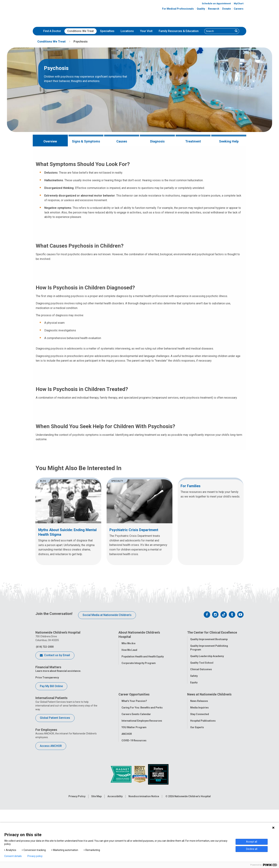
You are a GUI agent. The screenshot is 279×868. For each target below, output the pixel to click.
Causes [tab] (122, 141)
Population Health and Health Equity (143, 732)
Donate (227, 9)
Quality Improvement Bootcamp (209, 714)
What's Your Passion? (134, 777)
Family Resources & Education (179, 31)
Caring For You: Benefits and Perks (142, 783)
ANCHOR (127, 810)
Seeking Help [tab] (229, 141)
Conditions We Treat (81, 31)
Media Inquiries (199, 783)
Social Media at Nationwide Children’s (107, 690)
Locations (127, 31)
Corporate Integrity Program (139, 738)
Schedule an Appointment (216, 3)
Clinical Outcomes (201, 744)
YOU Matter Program (134, 803)
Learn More (208, 201)
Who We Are (128, 718)
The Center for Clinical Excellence (212, 707)
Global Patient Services (55, 793)
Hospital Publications (203, 796)
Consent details (13, 856)
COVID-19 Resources (134, 816)
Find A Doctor (52, 31)
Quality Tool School (202, 738)
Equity (194, 757)
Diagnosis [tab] (157, 141)
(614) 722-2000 (44, 722)
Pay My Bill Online (51, 761)
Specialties (107, 31)
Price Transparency (47, 753)
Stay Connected (200, 790)
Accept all (252, 842)
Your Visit (146, 31)
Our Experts (197, 803)
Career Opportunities (134, 770)
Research (214, 9)
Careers (239, 9)
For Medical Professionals (178, 9)
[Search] (219, 31)
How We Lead (129, 725)
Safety (194, 751)
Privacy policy (35, 856)
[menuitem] (52, 31)
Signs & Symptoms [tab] (86, 141)
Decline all (252, 849)
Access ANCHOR (51, 821)
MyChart (239, 3)
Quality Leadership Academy (207, 731)
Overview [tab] (50, 141)
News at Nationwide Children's (209, 770)
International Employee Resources (142, 796)
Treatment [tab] (193, 141)
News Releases (199, 777)
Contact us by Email (55, 731)
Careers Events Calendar (136, 790)
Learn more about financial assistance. (58, 746)
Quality (201, 9)
